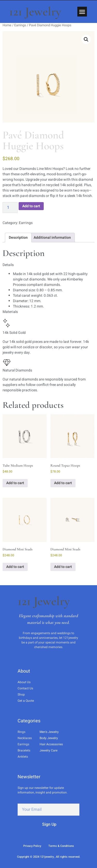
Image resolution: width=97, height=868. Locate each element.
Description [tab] (18, 238)
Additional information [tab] (52, 238)
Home (7, 25)
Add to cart (31, 206)
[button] (82, 12)
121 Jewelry (35, 12)
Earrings (20, 25)
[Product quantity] (10, 208)
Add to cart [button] (15, 483)
